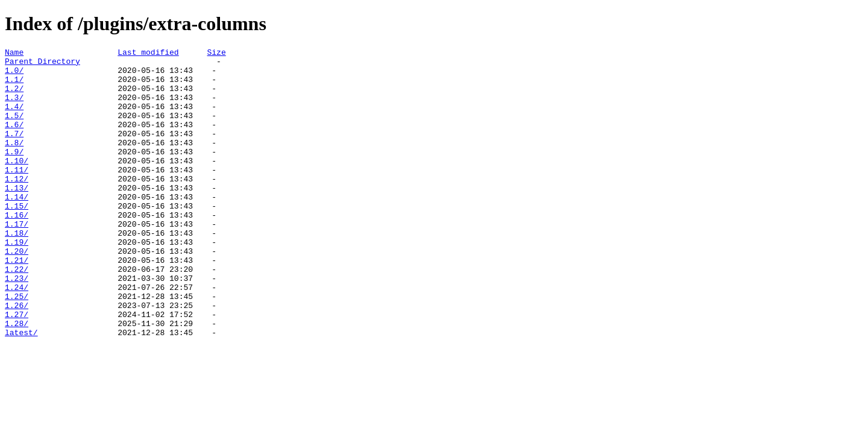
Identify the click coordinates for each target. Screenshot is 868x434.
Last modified (148, 54)
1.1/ (14, 86)
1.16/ (17, 249)
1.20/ (17, 292)
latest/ (21, 390)
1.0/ (14, 75)
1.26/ (17, 357)
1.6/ (14, 140)
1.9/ (14, 173)
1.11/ (17, 195)
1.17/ (17, 260)
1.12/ (17, 206)
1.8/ (14, 162)
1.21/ (17, 303)
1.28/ (17, 379)
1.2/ (14, 97)
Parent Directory (42, 64)
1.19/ (17, 281)
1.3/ (14, 108)
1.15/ (17, 238)
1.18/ (17, 271)
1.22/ (17, 314)
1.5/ (14, 130)
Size (216, 54)
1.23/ (17, 325)
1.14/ (17, 227)
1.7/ (14, 151)
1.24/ (17, 336)
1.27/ (17, 368)
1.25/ (17, 347)
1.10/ (17, 184)
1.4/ (14, 119)
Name (14, 54)
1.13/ (17, 216)
